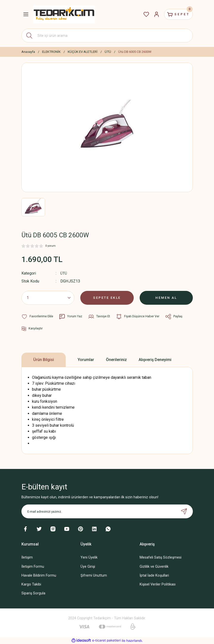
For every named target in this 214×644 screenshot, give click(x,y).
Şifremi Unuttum (94, 575)
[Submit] (184, 511)
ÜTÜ (64, 273)
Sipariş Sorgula (33, 593)
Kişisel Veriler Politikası (158, 584)
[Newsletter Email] (107, 511)
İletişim (27, 557)
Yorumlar (86, 360)
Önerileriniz (116, 360)
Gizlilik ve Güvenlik (154, 566)
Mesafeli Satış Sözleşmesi (161, 557)
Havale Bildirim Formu (39, 575)
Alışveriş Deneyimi (155, 360)
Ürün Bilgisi (44, 360)
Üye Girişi (88, 566)
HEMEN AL (166, 298)
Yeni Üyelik (89, 557)
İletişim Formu (33, 566)
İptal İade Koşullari (154, 575)
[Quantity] (48, 298)
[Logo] (64, 14)
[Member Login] (152, 14)
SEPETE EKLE (107, 298)
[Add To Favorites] (37, 317)
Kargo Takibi (31, 584)
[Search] (107, 36)
